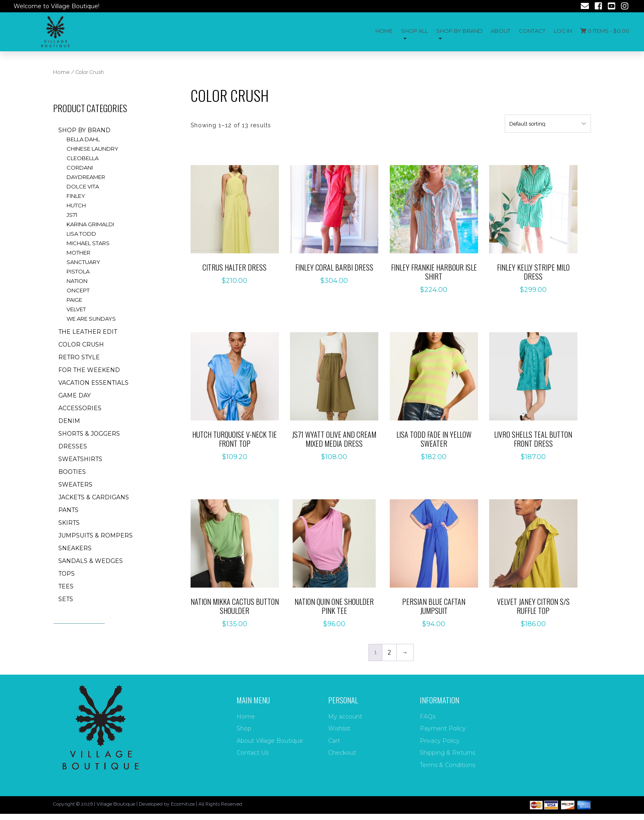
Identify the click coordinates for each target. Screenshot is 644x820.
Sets (66, 599)
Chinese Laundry (92, 149)
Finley (76, 196)
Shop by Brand (459, 31)
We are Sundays (91, 319)
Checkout (342, 753)
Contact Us (253, 753)
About (501, 31)
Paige (74, 300)
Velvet (76, 309)
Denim (69, 421)
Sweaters (75, 485)
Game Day (75, 395)
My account (345, 717)
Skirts (69, 523)
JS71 (72, 215)
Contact (532, 31)
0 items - (605, 31)
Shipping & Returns (447, 753)
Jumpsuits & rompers (95, 535)
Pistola (78, 271)
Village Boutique (116, 804)
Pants (68, 510)
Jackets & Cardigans (94, 497)
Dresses (73, 446)
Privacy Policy (440, 741)
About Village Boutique (270, 741)
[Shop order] (548, 124)
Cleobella (83, 158)
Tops (67, 574)
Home (384, 31)
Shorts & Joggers (89, 434)
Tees (66, 586)
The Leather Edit (88, 332)
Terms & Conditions (447, 765)
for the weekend (89, 370)
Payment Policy (443, 728)
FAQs (428, 717)
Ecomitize (183, 804)
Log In (563, 31)
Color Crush (81, 345)
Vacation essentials (93, 383)
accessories (80, 408)
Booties (72, 472)
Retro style (79, 357)
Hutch (76, 205)
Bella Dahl (83, 139)
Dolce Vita (83, 186)
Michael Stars (88, 243)
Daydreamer (86, 177)
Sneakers (75, 548)
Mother (78, 253)
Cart (334, 741)
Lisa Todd (81, 234)
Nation (77, 281)
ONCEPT (78, 290)
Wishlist (339, 728)
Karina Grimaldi (90, 224)
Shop (244, 728)
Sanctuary (83, 262)
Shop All (414, 31)
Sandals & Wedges (91, 561)
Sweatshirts (80, 459)
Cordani (80, 168)
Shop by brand (84, 130)
